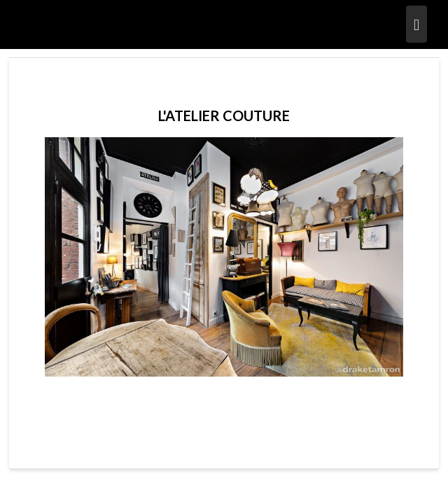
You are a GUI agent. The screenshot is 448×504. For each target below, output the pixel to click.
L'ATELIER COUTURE (224, 115)
